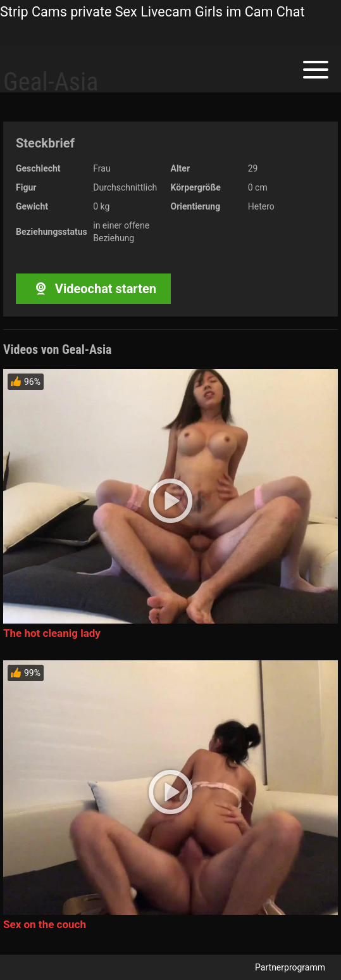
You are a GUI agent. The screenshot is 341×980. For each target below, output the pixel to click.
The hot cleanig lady (52, 633)
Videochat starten (93, 289)
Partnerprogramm (290, 967)
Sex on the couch (45, 924)
